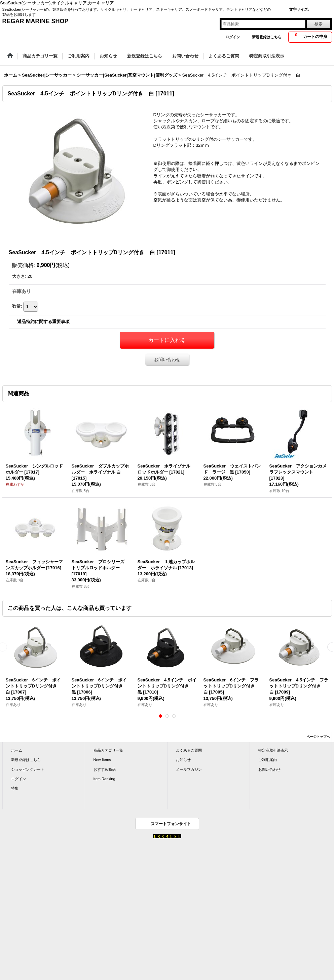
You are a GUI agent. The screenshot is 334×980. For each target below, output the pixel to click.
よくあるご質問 (189, 750)
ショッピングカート (28, 769)
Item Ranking (104, 779)
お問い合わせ (167, 360)
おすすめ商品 (105, 769)
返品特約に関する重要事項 (43, 322)
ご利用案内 (268, 760)
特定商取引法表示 (273, 750)
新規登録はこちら (267, 37)
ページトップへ (318, 737)
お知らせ (183, 760)
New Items (102, 760)
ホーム (17, 750)
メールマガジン (189, 769)
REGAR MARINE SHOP (35, 21)
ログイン (233, 37)
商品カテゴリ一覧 (108, 750)
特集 (15, 788)
